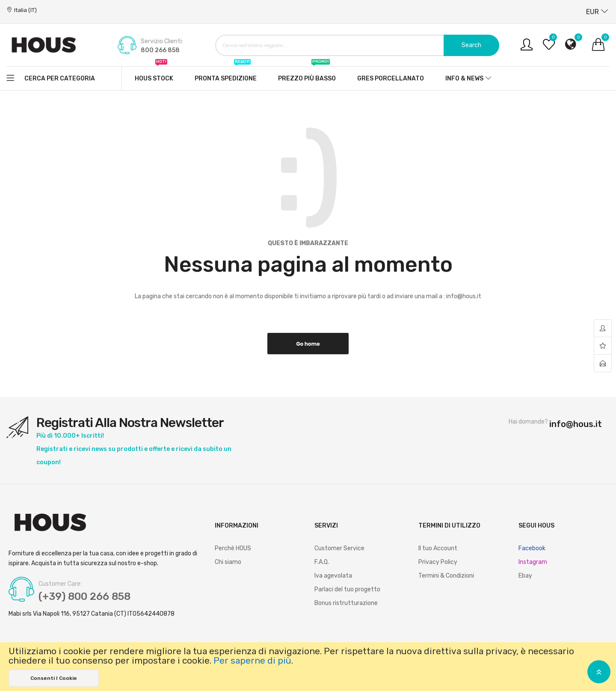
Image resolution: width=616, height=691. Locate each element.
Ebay (525, 576)
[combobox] (357, 45)
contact (603, 363)
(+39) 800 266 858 (84, 596)
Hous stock (154, 74)
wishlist (603, 346)
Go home (308, 344)
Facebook (532, 548)
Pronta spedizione (226, 74)
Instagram (533, 562)
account (603, 328)
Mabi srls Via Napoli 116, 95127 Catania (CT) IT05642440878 (92, 614)
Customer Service (339, 548)
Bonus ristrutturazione (346, 603)
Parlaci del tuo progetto (347, 589)
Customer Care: (60, 584)
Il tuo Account (438, 548)
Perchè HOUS (233, 548)
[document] (308, 667)
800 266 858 (160, 50)
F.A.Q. (322, 562)
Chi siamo (228, 562)
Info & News (464, 79)
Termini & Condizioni (446, 576)
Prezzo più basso (307, 74)
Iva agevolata (333, 576)
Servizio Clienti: (162, 42)
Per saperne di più (252, 661)
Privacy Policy (438, 562)
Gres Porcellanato (391, 79)
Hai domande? (528, 422)
